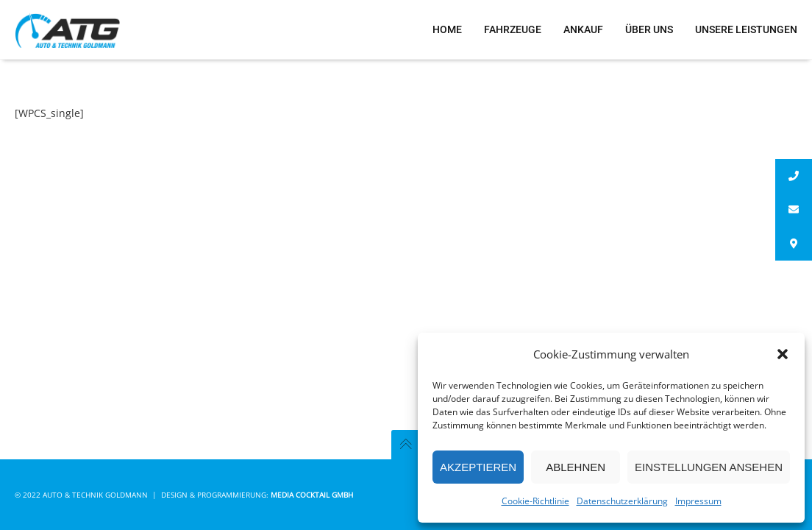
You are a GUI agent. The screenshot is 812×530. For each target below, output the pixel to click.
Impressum (698, 501)
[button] (783, 354)
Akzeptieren (478, 467)
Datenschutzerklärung (622, 501)
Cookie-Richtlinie (535, 501)
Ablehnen (576, 467)
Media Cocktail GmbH (312, 495)
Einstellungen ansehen (709, 467)
